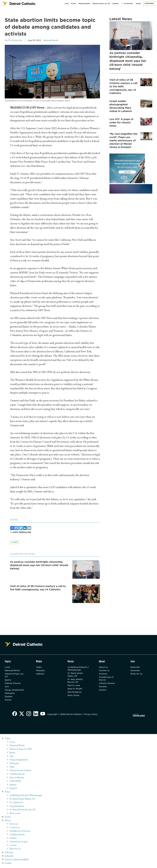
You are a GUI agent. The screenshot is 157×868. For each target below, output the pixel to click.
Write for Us (136, 674)
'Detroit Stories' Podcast (21, 771)
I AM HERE (15, 782)
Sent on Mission (17, 779)
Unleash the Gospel (19, 843)
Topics (8, 739)
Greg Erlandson (17, 807)
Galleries (40, 674)
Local (67, 3)
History (13, 786)
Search (138, 3)
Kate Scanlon (13, 40)
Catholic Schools (13, 684)
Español (116, 3)
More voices (15, 814)
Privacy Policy (92, 716)
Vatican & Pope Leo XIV (101, 3)
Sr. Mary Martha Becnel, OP (75, 681)
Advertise (135, 671)
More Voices (74, 697)
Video (39, 667)
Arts (7, 687)
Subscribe (149, 3)
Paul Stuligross (75, 693)
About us (103, 667)
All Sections (127, 3)
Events (74, 3)
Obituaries (10, 694)
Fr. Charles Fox (16, 803)
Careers (103, 691)
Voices (8, 793)
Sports (8, 681)
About (8, 821)
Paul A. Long (74, 686)
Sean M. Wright (75, 690)
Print (15, 542)
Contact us (104, 671)
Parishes (103, 687)
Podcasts (41, 671)
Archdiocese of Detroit (106, 679)
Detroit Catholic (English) (17, 860)
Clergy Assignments (15, 691)
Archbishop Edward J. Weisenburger (78, 669)
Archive (8, 864)
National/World (84, 3)
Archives (103, 674)
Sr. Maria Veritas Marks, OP (76, 675)
